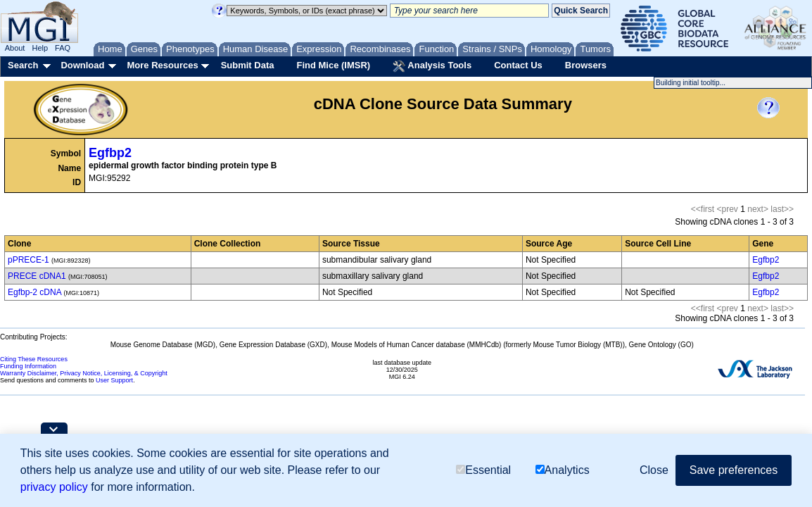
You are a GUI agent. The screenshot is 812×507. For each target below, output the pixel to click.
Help (40, 48)
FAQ (63, 48)
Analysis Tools (432, 66)
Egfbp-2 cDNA (34, 292)
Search (23, 65)
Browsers (586, 65)
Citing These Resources (34, 359)
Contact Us (518, 65)
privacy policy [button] (54, 487)
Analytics (563, 470)
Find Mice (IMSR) (333, 65)
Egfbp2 (110, 153)
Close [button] (654, 470)
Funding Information (28, 366)
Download (82, 65)
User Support (114, 380)
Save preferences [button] (734, 470)
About (15, 48)
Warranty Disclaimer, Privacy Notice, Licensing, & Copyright (84, 373)
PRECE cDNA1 (37, 276)
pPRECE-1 (28, 260)
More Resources (162, 65)
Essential (483, 470)
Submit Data (248, 65)
